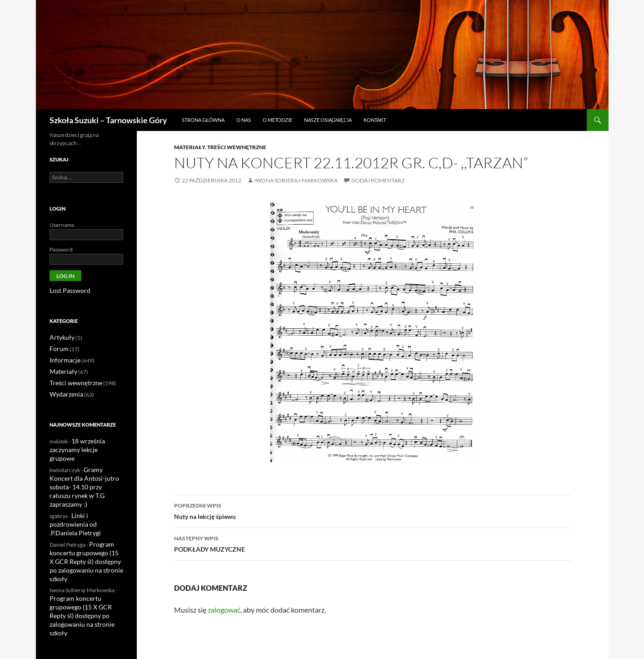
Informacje (63, 359)
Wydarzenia (64, 391)
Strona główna (203, 120)
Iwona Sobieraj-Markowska (296, 180)
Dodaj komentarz (378, 180)
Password (61, 249)
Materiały (190, 147)
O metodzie (277, 120)
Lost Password (67, 290)
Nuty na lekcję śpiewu (373, 510)
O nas (244, 120)
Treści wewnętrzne (237, 147)
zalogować (224, 610)
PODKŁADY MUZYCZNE (373, 543)
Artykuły (60, 337)
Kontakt (375, 120)
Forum (58, 348)
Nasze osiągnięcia (328, 120)
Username (62, 225)
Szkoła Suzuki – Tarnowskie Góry (108, 120)
